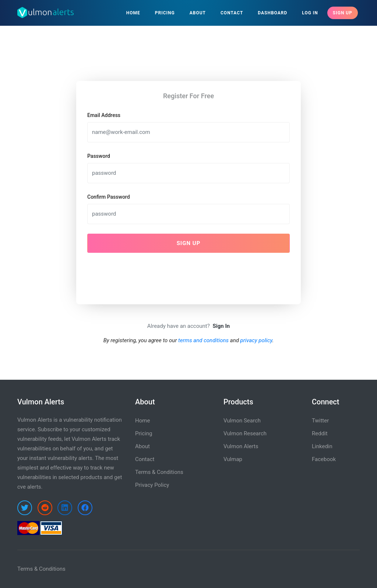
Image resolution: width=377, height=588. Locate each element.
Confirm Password (109, 197)
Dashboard (272, 13)
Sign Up (343, 13)
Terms (25, 569)
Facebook (324, 459)
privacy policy (256, 340)
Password (99, 156)
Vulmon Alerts (241, 446)
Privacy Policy (152, 485)
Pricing (165, 13)
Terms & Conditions (159, 472)
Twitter (320, 421)
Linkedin (322, 446)
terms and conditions (203, 340)
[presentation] (143, 273)
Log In (310, 13)
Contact (232, 13)
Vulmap (233, 459)
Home (133, 13)
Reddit (320, 433)
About (198, 13)
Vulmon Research (245, 433)
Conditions (52, 569)
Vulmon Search (242, 421)
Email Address (104, 115)
